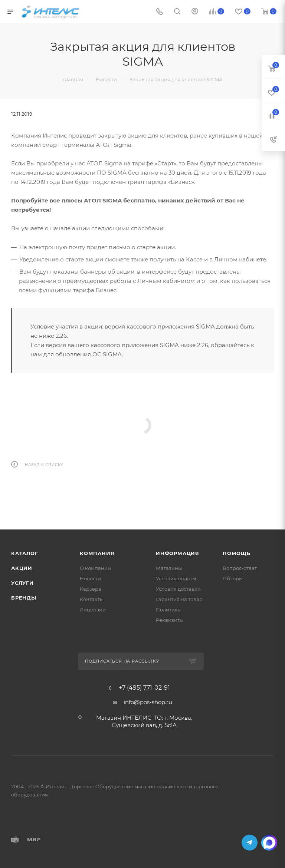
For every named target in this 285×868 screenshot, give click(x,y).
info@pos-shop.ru (148, 702)
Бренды (24, 598)
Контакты (92, 599)
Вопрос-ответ (240, 568)
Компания (97, 553)
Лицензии (93, 610)
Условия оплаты (176, 578)
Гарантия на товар (179, 599)
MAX (269, 843)
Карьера (91, 589)
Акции (22, 568)
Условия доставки (178, 589)
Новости (90, 578)
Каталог (25, 553)
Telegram (250, 843)
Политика (168, 610)
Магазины (169, 568)
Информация (178, 553)
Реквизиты (170, 620)
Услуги (22, 583)
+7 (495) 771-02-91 (144, 688)
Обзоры (233, 578)
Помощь (237, 553)
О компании (95, 568)
